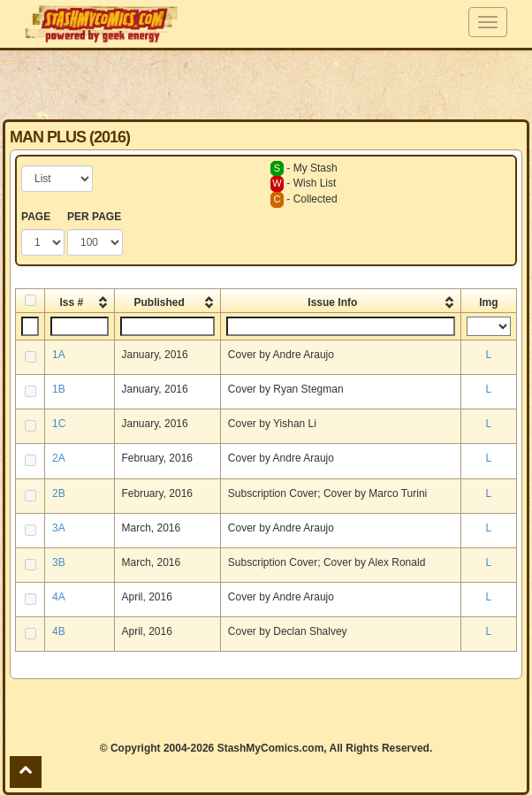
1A (59, 355)
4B (59, 631)
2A (59, 458)
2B (59, 493)
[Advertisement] (266, 84)
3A (59, 528)
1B (59, 389)
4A (59, 597)
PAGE (36, 217)
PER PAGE (94, 217)
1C (59, 424)
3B (59, 562)
